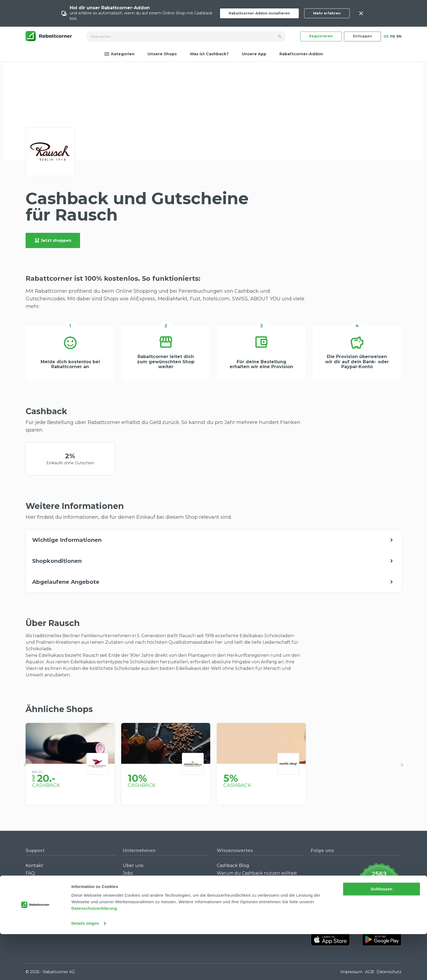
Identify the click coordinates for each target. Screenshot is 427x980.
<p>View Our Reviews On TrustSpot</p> (379, 886)
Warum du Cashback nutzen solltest (257, 873)
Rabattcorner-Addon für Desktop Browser (62, 899)
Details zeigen (85, 969)
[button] (26, 765)
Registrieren (321, 36)
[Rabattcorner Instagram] (322, 886)
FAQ (30, 873)
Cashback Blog (233, 865)
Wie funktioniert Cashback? (56, 889)
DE (386, 36)
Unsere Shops (162, 54)
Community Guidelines (51, 881)
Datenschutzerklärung (94, 954)
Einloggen (362, 36)
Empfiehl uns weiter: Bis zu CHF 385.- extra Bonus (257, 914)
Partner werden (141, 881)
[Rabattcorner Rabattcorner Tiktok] (329, 886)
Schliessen (381, 935)
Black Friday (230, 889)
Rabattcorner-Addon (301, 54)
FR (393, 36)
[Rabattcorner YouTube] (314, 886)
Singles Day (229, 881)
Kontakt (34, 865)
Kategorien (119, 54)
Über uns (133, 865)
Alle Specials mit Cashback (245, 904)
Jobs (128, 873)
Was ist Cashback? (209, 54)
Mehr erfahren (327, 13)
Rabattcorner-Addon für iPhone (61, 909)
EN (399, 36)
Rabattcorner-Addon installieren (259, 13)
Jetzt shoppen (53, 240)
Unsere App (254, 54)
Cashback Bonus (235, 897)
